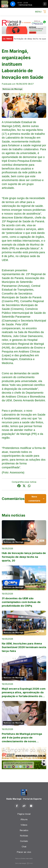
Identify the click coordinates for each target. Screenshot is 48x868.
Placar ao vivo (24, 852)
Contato (24, 841)
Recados (24, 830)
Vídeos (24, 825)
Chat (24, 847)
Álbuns (24, 819)
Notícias (24, 836)
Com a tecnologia (24, 863)
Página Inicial (24, 814)
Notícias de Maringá (12, 89)
